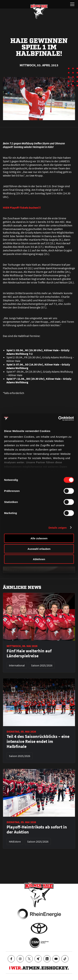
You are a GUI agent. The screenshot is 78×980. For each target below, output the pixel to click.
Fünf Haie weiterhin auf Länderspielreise (29, 653)
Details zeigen (58, 527)
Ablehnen (39, 559)
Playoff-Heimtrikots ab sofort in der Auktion (37, 830)
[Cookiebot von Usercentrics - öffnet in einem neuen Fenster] (58, 418)
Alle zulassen (39, 538)
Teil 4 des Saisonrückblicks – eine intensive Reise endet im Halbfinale (38, 741)
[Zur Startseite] (39, 11)
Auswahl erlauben (39, 549)
